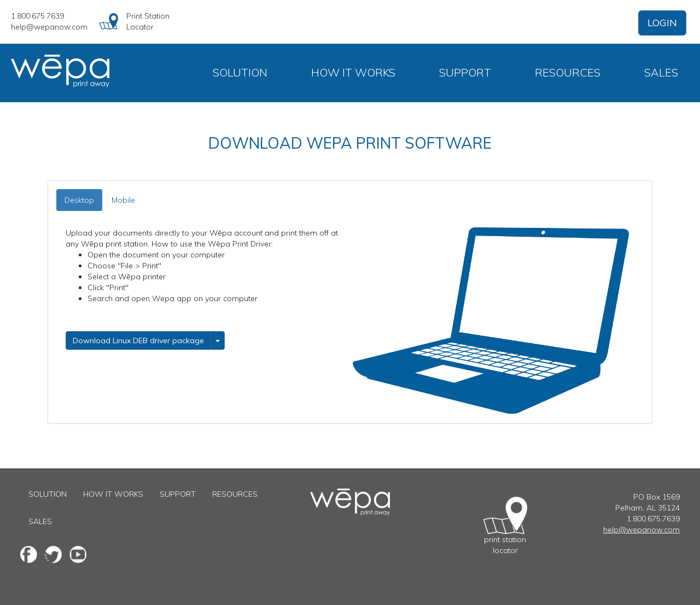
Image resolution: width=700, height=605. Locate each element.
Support (465, 72)
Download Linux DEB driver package (138, 340)
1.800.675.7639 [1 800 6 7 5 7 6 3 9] (37, 16)
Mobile (123, 200)
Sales (661, 72)
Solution (240, 72)
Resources (568, 72)
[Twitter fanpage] (53, 554)
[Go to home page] (66, 73)
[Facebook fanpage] (29, 554)
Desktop (79, 200)
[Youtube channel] (78, 554)
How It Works (353, 72)
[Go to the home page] (350, 494)
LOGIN (662, 23)
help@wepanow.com (49, 27)
